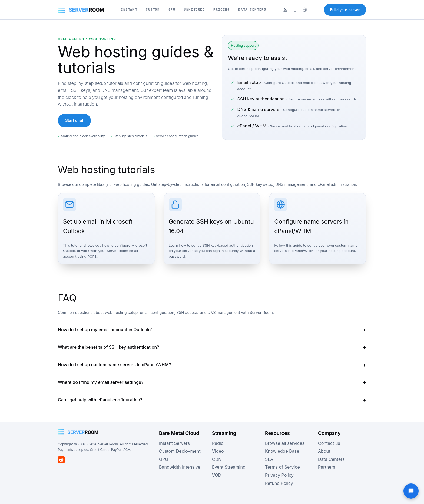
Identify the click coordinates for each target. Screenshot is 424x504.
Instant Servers (174, 443)
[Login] (285, 10)
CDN (217, 459)
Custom (153, 9)
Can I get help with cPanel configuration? (100, 400)
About (324, 451)
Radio (218, 443)
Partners (327, 467)
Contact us (329, 443)
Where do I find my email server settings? (101, 382)
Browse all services (285, 443)
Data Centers (252, 9)
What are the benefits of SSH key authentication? (108, 347)
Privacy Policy (279, 475)
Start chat (74, 120)
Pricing (221, 9)
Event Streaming (229, 467)
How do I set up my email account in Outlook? (105, 330)
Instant (129, 9)
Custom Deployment (180, 451)
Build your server (345, 10)
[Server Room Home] (81, 10)
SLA (269, 459)
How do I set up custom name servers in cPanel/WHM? (115, 365)
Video (218, 451)
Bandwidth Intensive (180, 467)
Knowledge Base (282, 451)
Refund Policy (279, 483)
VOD (217, 475)
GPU (172, 9)
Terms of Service (282, 467)
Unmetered (194, 9)
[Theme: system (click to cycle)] (295, 10)
